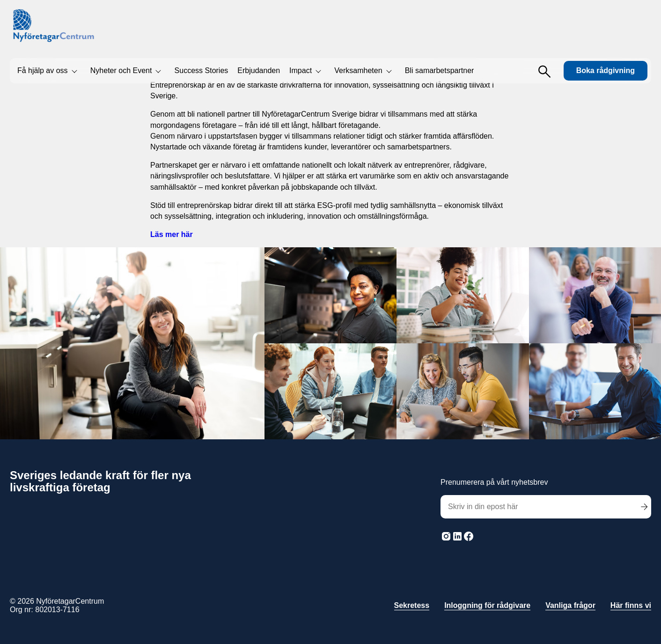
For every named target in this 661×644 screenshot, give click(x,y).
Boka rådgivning (606, 70)
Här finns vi (631, 605)
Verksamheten (358, 70)
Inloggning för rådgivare (487, 605)
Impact (301, 70)
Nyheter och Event (121, 70)
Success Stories (202, 70)
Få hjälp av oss (43, 70)
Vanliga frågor (570, 605)
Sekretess (412, 605)
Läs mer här (172, 234)
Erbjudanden (259, 70)
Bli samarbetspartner (440, 70)
